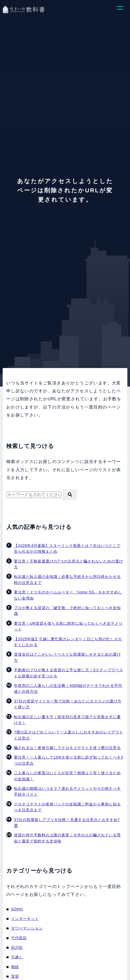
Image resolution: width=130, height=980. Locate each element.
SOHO (17, 909)
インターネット (25, 919)
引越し (17, 957)
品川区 (17, 947)
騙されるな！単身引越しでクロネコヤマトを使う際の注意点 (67, 748)
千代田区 (19, 938)
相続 (15, 967)
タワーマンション (27, 928)
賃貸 (15, 976)
